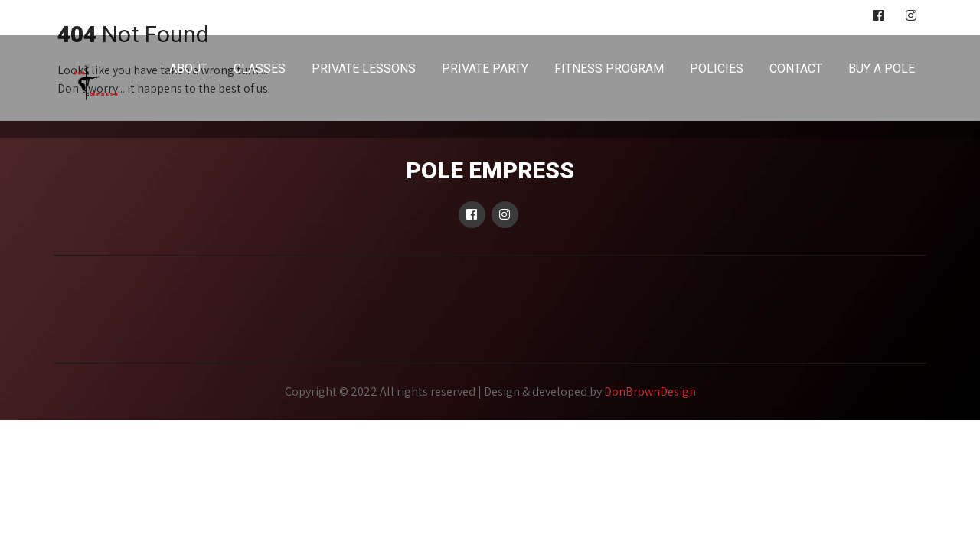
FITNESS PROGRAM (609, 68)
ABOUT (188, 68)
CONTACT (796, 68)
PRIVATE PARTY (485, 68)
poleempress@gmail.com (118, 16)
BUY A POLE (882, 68)
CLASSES (260, 68)
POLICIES (717, 68)
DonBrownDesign (650, 391)
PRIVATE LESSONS (364, 68)
